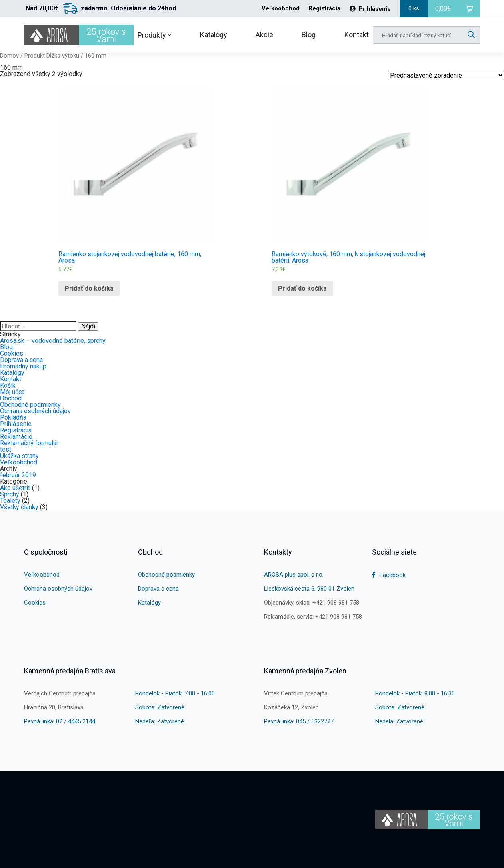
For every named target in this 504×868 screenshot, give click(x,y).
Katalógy (214, 35)
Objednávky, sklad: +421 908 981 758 (312, 603)
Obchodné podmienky (30, 405)
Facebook (389, 575)
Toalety (10, 501)
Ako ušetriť (15, 488)
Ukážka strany (19, 456)
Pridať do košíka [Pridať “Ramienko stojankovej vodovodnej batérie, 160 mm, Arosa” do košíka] (89, 288)
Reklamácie (16, 437)
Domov (9, 56)
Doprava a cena (21, 360)
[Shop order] (446, 75)
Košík (8, 385)
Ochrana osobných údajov (35, 411)
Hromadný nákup (23, 366)
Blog (309, 35)
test (6, 449)
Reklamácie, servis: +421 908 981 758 (313, 617)
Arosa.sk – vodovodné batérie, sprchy (53, 341)
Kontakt (357, 35)
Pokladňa (13, 417)
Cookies (12, 353)
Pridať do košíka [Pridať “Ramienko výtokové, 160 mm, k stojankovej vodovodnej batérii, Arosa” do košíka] (302, 288)
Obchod (11, 398)
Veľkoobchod (281, 9)
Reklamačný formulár (29, 443)
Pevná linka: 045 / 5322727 (299, 721)
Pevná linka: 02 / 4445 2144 (60, 721)
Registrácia (324, 9)
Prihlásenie (370, 9)
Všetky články (19, 507)
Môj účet (12, 392)
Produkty (154, 35)
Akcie (264, 35)
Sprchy (10, 494)
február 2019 (18, 475)
